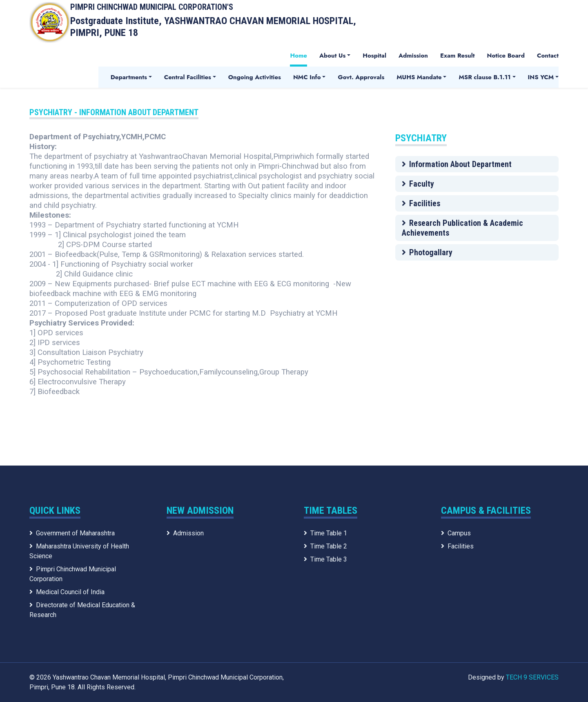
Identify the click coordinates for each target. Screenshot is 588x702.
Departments (129, 77)
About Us (332, 56)
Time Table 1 (325, 533)
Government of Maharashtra (72, 533)
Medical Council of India (67, 592)
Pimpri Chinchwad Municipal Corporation (73, 574)
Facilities (421, 203)
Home (298, 56)
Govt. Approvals (361, 77)
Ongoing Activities (255, 77)
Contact (548, 56)
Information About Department (457, 164)
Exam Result (458, 56)
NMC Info (307, 77)
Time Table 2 (325, 546)
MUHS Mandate (419, 77)
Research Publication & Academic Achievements (462, 228)
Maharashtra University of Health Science (79, 551)
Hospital (374, 56)
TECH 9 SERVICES (532, 677)
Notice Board (506, 56)
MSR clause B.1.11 (484, 77)
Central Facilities (188, 77)
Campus (456, 533)
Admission (413, 56)
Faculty (418, 184)
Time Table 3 (325, 559)
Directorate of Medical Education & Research (82, 610)
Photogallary (427, 252)
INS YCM (541, 77)
